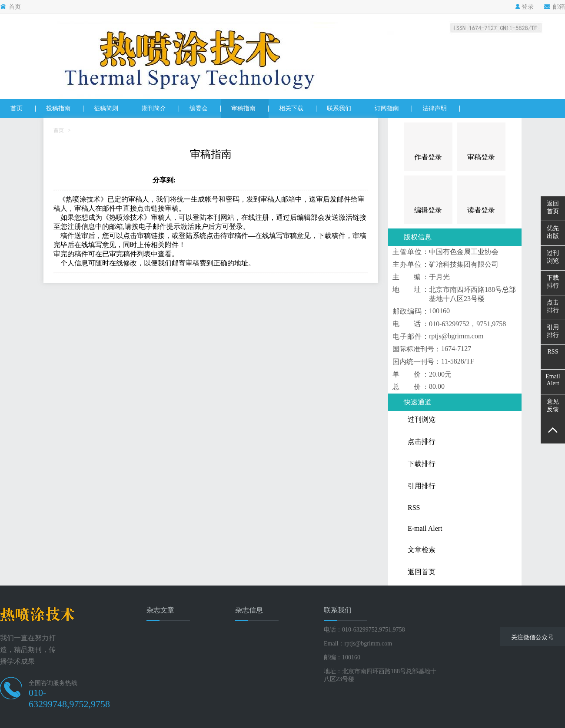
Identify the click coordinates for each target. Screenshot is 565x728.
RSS (553, 352)
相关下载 (291, 108)
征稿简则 (106, 108)
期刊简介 (154, 108)
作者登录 (428, 157)
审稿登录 (481, 157)
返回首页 (553, 207)
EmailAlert (553, 380)
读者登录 (481, 210)
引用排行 (553, 331)
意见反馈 (553, 405)
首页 (10, 7)
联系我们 (339, 108)
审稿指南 (243, 108)
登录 (524, 7)
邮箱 (555, 7)
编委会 (199, 108)
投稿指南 (58, 108)
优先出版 (553, 232)
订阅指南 (387, 108)
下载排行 (553, 282)
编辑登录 (428, 210)
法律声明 (435, 108)
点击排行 (553, 306)
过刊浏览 (553, 257)
